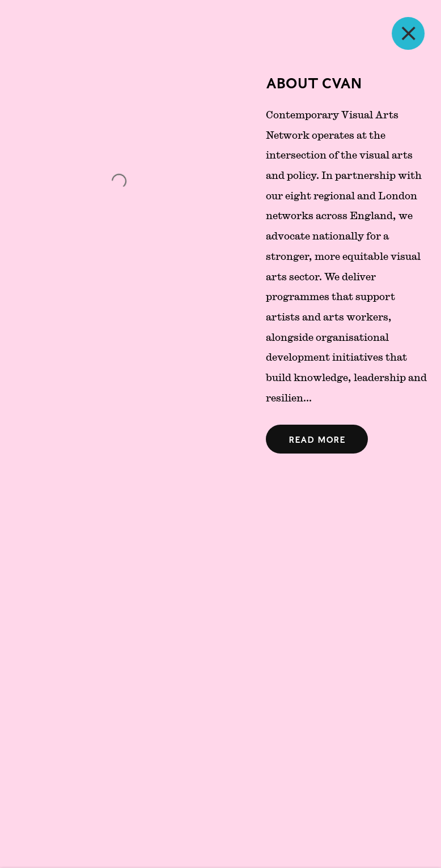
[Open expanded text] (317, 439)
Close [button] (424, 33)
